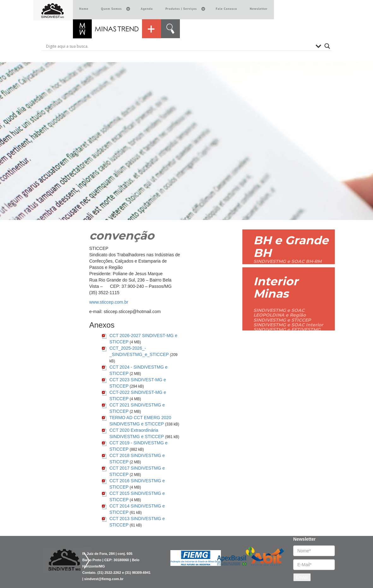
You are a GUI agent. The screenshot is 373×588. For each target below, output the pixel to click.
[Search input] (179, 46)
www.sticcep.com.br (109, 302)
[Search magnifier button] (327, 46)
